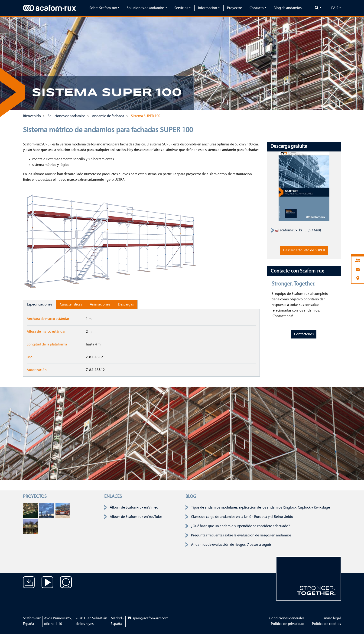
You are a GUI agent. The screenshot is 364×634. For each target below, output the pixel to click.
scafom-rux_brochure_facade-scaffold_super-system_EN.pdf (291, 230)
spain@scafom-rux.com (148, 618)
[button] (13, 63)
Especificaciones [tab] (39, 305)
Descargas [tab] (126, 305)
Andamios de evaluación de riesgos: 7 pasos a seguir (231, 545)
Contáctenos (304, 334)
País (335, 8)
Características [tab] (71, 305)
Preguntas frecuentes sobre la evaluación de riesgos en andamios (241, 535)
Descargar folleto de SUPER (304, 250)
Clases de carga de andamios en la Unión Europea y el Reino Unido (242, 517)
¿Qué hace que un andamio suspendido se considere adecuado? (240, 526)
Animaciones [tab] (100, 305)
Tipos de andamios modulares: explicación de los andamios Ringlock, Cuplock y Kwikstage (260, 508)
